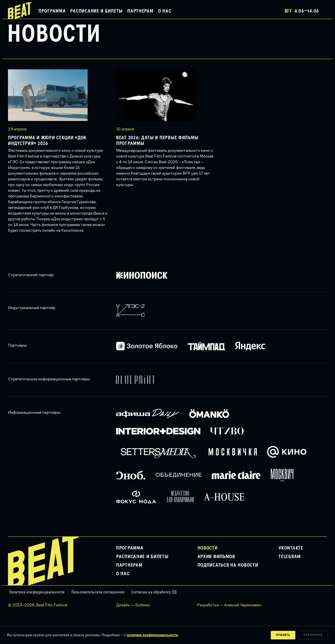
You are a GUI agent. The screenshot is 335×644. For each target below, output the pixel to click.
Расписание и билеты (96, 11)
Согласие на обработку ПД (154, 592)
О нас (165, 11)
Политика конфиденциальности (37, 592)
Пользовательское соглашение (98, 592)
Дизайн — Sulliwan (133, 605)
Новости (208, 548)
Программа (52, 11)
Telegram (290, 557)
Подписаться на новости (228, 565)
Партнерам (140, 11)
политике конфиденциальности (152, 635)
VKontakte (291, 548)
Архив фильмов (216, 557)
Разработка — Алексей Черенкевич (229, 605)
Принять (283, 635)
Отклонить (313, 635)
